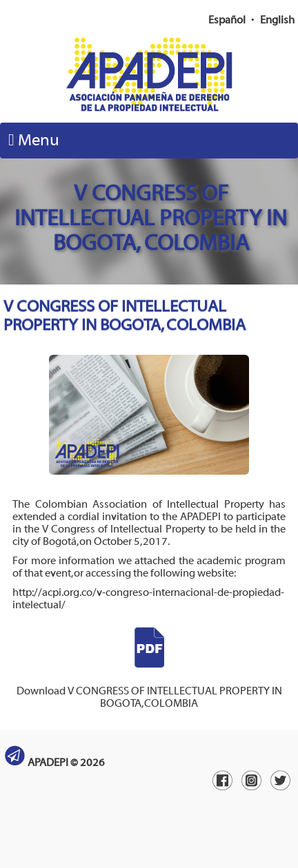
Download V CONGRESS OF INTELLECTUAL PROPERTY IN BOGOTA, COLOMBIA (149, 685)
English (277, 20)
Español (227, 20)
